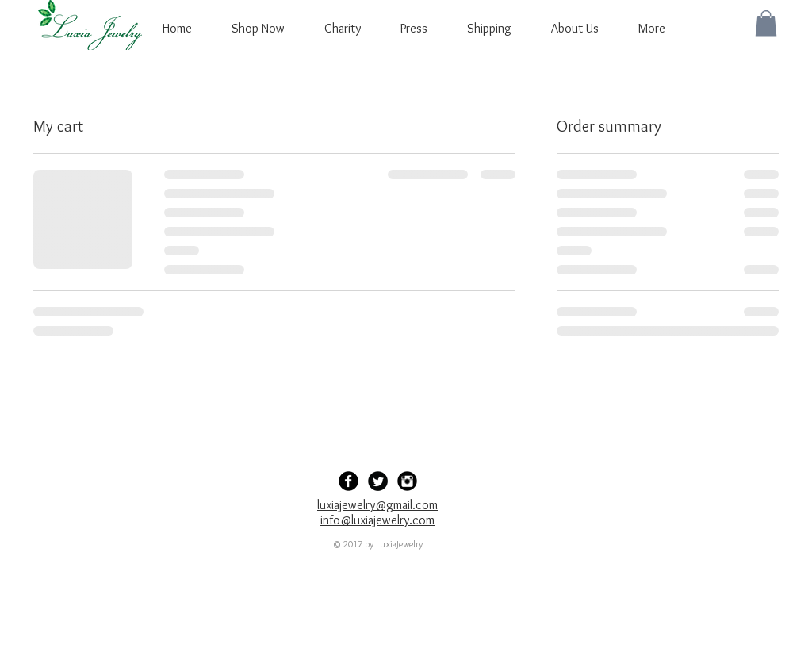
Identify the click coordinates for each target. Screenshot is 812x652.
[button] (766, 23)
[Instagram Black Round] (407, 481)
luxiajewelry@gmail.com (377, 505)
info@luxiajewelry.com (377, 520)
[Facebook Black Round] (349, 481)
